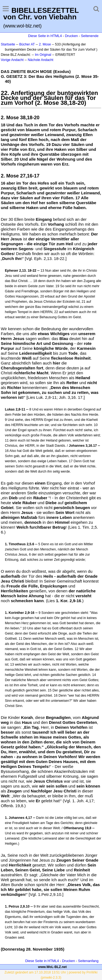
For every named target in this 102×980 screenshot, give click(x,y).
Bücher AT (27, 44)
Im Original (43, 55)
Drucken (71, 36)
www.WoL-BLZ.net (52, 967)
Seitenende (90, 36)
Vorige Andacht (12, 60)
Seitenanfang (88, 961)
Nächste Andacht (41, 60)
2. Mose (45, 44)
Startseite (8, 44)
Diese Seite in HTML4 (45, 36)
